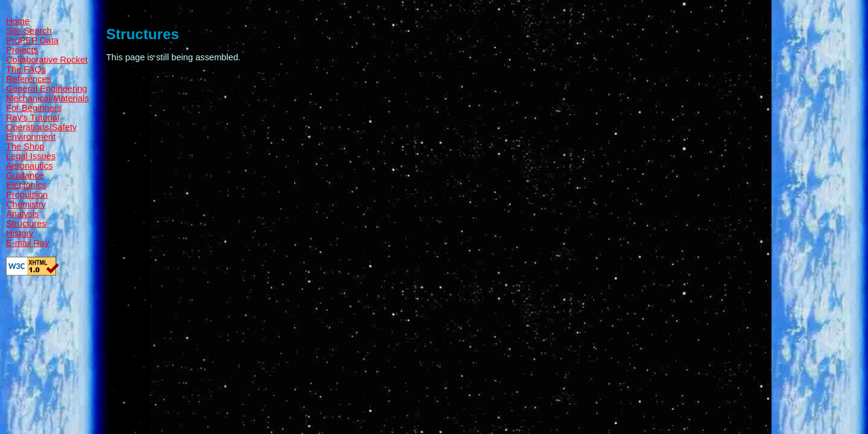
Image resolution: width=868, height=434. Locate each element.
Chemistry (26, 204)
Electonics (26, 185)
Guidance (25, 175)
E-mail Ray (28, 243)
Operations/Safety (41, 127)
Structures (26, 224)
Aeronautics (29, 166)
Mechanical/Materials (48, 98)
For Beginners (34, 108)
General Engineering (46, 89)
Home (18, 21)
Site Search (29, 31)
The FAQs (26, 69)
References (29, 79)
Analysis (23, 214)
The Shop (25, 146)
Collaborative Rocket (47, 60)
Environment (31, 137)
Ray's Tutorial (33, 118)
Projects (22, 50)
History (20, 233)
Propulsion (27, 195)
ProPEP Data (32, 40)
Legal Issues (31, 156)
